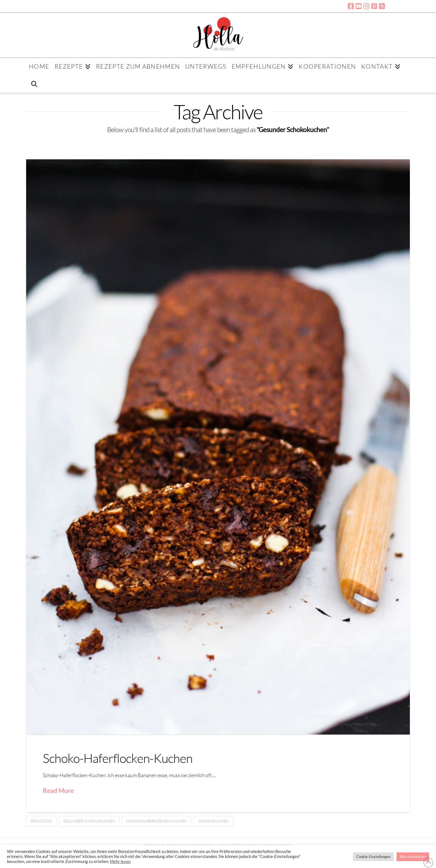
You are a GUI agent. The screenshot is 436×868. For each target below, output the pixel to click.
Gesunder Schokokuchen (89, 821)
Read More (58, 790)
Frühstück (41, 821)
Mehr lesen (120, 861)
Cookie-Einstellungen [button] (373, 857)
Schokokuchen (213, 821)
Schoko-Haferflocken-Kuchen (118, 758)
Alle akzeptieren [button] (413, 857)
